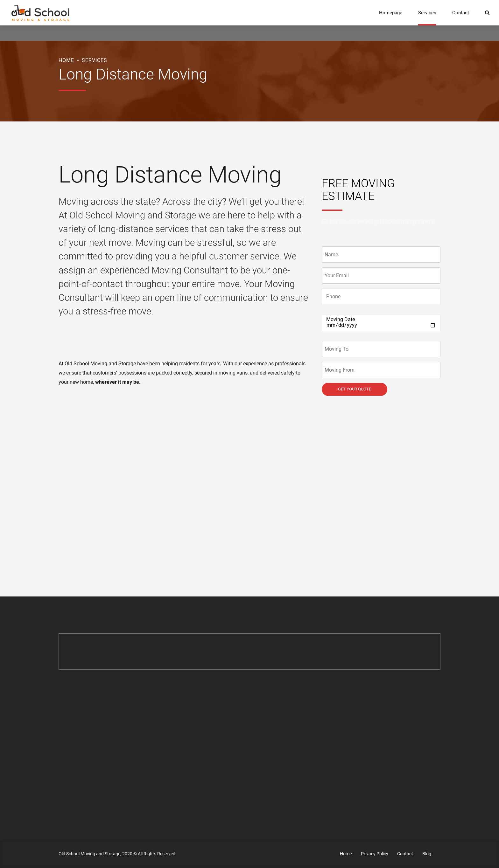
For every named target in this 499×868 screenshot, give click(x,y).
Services (427, 13)
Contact (461, 13)
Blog (427, 854)
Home (66, 60)
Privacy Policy (375, 854)
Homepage (391, 13)
